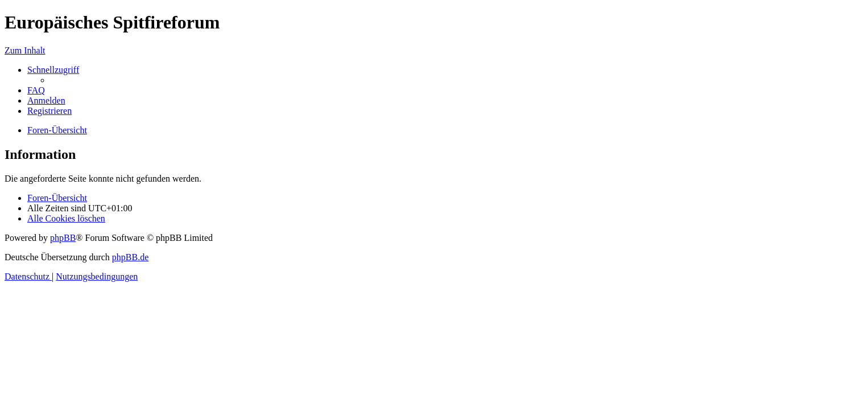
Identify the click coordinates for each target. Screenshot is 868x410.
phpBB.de (130, 257)
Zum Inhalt (25, 50)
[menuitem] (36, 90)
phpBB (63, 238)
